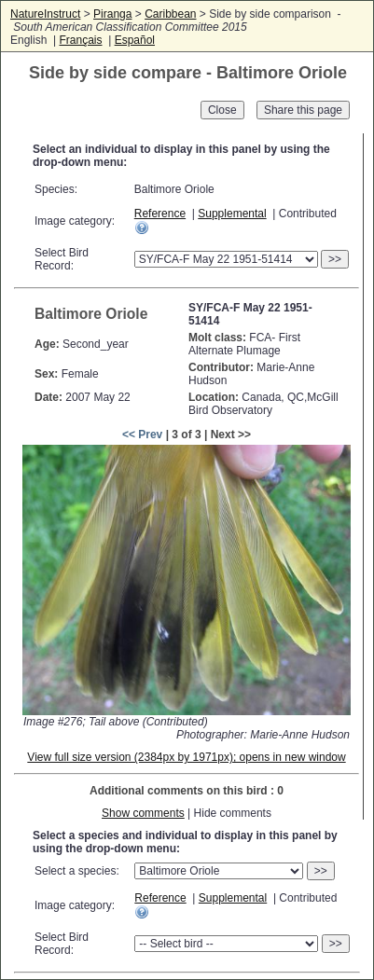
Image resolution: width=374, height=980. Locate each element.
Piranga (112, 14)
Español (135, 40)
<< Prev (142, 435)
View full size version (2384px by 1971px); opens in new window (186, 757)
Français (80, 40)
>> (335, 259)
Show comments (143, 813)
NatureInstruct (45, 14)
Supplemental (232, 214)
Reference (160, 214)
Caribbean (170, 14)
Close (222, 110)
